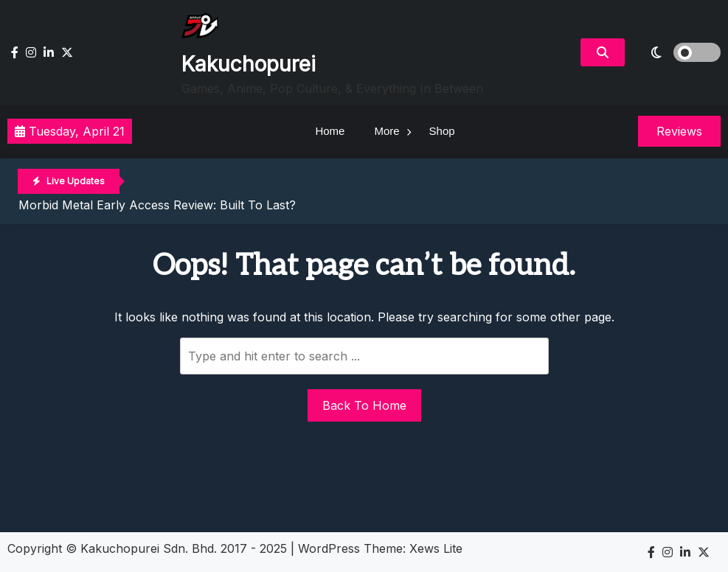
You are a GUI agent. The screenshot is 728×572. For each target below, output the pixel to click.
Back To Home (364, 405)
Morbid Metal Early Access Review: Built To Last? (157, 205)
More (386, 131)
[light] (676, 52)
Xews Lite (436, 548)
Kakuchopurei (249, 64)
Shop (442, 131)
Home (330, 131)
